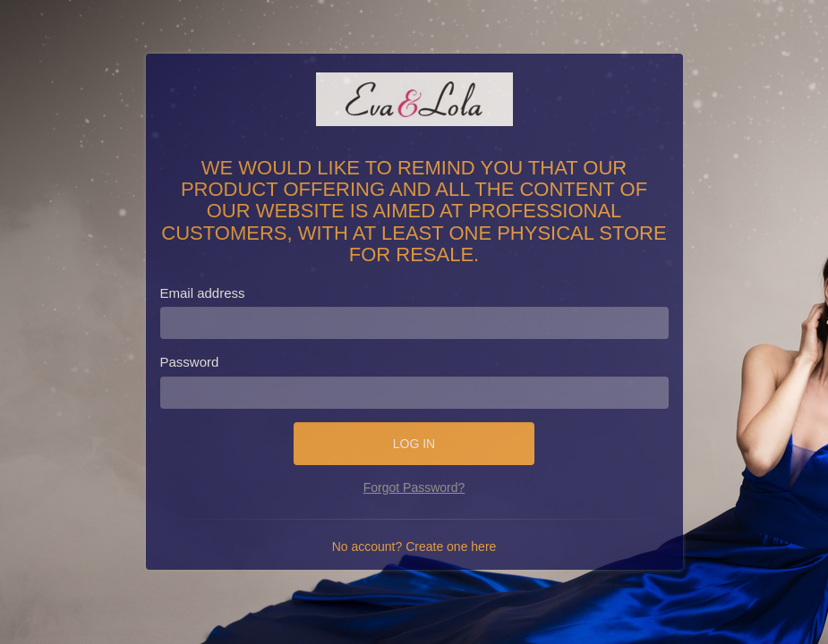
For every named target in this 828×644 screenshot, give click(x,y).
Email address (203, 293)
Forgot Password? (414, 487)
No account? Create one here (414, 547)
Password (190, 362)
